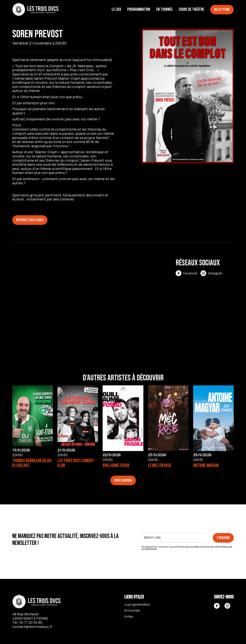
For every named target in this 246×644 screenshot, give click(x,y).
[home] (35, 10)
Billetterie (222, 10)
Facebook (190, 273)
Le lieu (116, 10)
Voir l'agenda (123, 480)
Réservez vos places (30, 220)
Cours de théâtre (191, 10)
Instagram (215, 273)
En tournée (164, 10)
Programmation (139, 10)
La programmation (137, 604)
